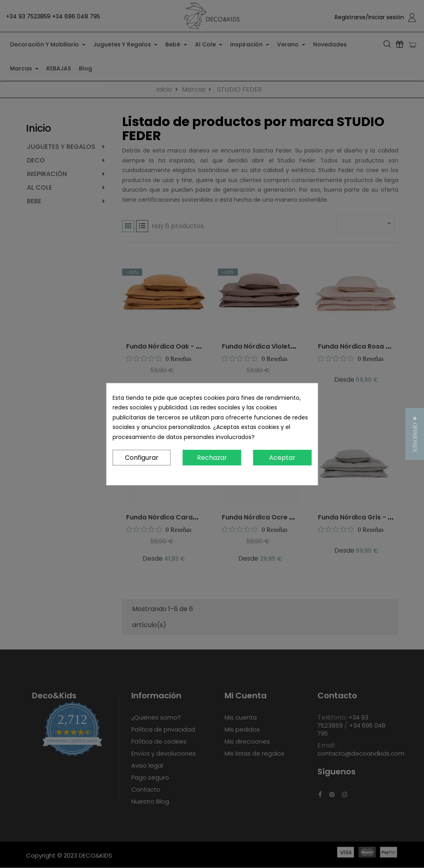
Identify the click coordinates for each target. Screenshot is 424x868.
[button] (415, 434)
